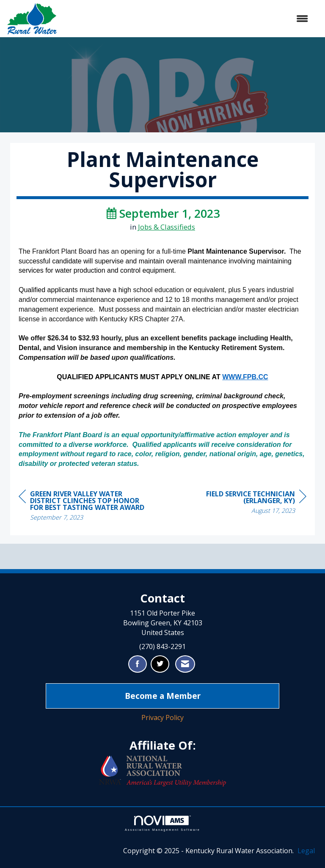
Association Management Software (162, 823)
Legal (306, 851)
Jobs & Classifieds (167, 227)
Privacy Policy (162, 717)
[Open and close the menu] (187, 19)
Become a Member (163, 696)
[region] (243, 503)
